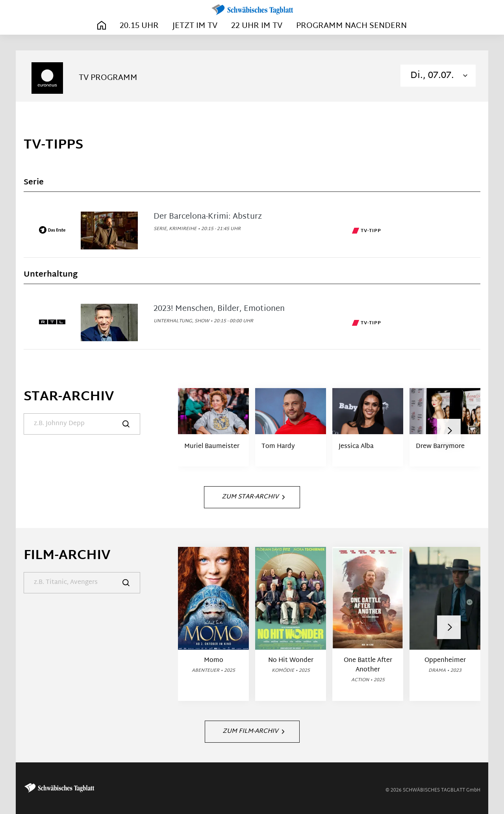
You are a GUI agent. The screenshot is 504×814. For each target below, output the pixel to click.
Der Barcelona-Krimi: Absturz (208, 217)
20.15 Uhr (139, 26)
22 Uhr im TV (257, 26)
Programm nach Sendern (351, 26)
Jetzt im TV (195, 26)
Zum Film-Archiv (253, 731)
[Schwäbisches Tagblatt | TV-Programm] (252, 10)
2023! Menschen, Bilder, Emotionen (219, 309)
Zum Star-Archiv (253, 497)
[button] (449, 431)
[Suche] (82, 424)
